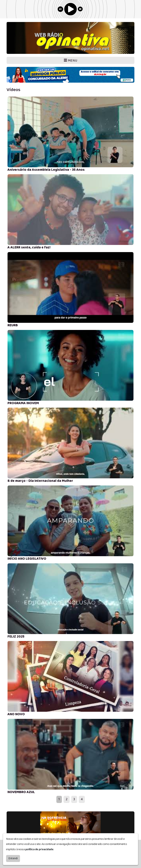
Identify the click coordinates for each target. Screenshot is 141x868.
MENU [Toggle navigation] (71, 61)
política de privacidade (39, 849)
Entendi (13, 858)
